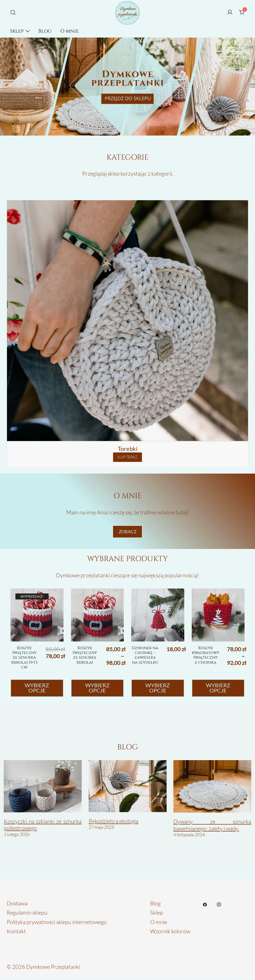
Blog (45, 31)
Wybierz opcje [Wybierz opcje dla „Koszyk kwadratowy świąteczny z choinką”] (218, 689)
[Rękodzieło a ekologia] (128, 787)
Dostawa (17, 904)
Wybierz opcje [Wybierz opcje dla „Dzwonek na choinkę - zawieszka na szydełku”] (158, 689)
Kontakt (16, 932)
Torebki (128, 449)
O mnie (69, 31)
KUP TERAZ (127, 457)
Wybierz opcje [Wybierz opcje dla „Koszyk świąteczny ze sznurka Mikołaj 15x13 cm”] (37, 689)
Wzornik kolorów (170, 932)
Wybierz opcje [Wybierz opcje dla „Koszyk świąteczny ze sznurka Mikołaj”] (97, 689)
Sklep (17, 31)
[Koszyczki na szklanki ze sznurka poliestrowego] (43, 787)
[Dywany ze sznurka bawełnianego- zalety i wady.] (212, 787)
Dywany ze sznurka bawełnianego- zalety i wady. (212, 826)
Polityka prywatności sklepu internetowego (57, 923)
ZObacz (128, 532)
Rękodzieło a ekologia (114, 822)
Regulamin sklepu (27, 913)
